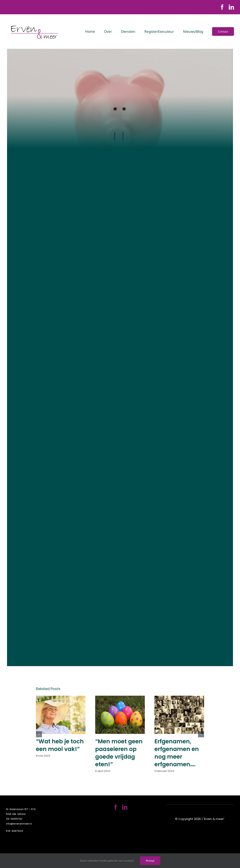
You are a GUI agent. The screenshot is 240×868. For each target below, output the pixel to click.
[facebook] (222, 7)
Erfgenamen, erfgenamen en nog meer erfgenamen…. (177, 753)
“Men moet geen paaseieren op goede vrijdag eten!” (119, 753)
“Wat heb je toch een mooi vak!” (60, 745)
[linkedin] (231, 7)
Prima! (150, 861)
